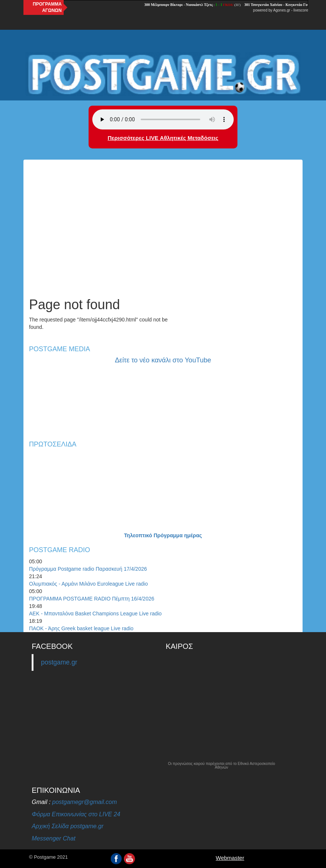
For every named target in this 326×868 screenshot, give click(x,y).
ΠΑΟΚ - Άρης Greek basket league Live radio (81, 628)
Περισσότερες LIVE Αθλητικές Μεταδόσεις (163, 138)
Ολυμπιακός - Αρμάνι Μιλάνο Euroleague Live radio (88, 584)
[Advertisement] (163, 234)
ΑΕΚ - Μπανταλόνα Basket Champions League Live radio (95, 614)
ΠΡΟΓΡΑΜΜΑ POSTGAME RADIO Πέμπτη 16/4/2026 (92, 599)
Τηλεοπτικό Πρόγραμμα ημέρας (163, 535)
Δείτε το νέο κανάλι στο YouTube (163, 360)
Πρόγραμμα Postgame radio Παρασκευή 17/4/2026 (88, 569)
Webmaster (230, 858)
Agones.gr (282, 10)
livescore (301, 10)
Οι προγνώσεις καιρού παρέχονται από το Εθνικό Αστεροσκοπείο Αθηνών (221, 766)
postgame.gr (59, 662)
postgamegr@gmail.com (84, 802)
